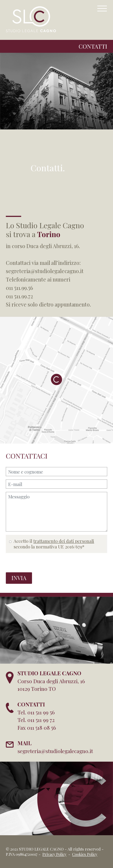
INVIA (19, 578)
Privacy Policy (54, 854)
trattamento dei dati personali (64, 541)
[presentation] (30, 563)
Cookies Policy (85, 854)
